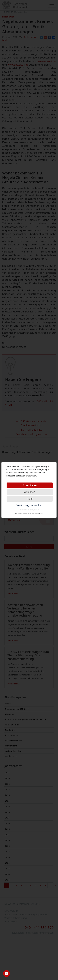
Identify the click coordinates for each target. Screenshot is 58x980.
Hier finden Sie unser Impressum (29, 510)
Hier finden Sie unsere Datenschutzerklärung (29, 514)
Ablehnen (30, 492)
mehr (30, 499)
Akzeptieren (30, 485)
